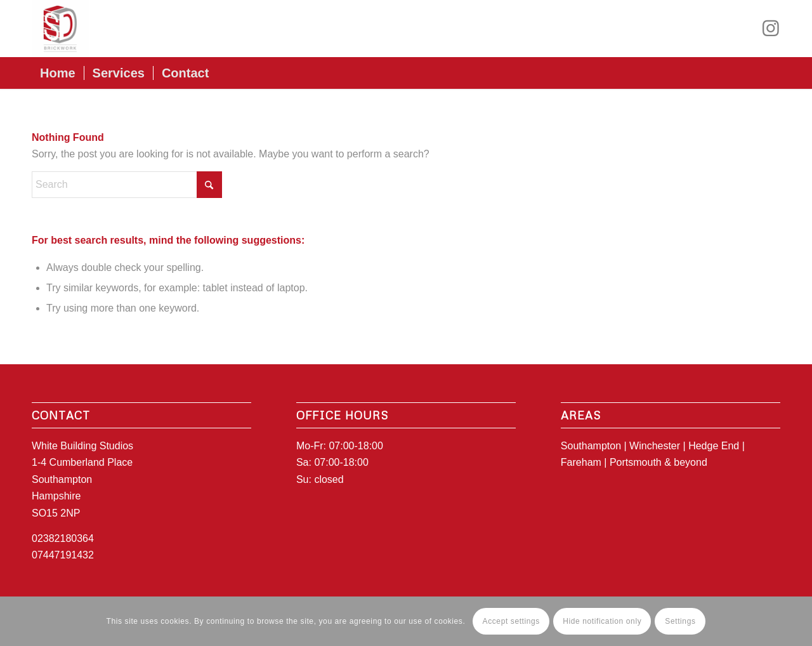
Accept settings (511, 621)
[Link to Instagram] (771, 29)
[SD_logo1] (60, 29)
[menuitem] (58, 73)
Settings (680, 621)
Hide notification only (602, 621)
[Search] (127, 185)
